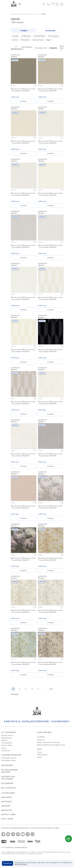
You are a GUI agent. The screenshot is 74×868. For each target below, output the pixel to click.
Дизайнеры (7, 765)
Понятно (8, 863)
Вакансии (6, 810)
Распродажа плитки (9, 758)
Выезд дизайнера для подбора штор (51, 745)
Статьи (40, 752)
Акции (39, 757)
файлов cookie (21, 864)
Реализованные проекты (10, 771)
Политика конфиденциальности (15, 828)
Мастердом (10, 847)
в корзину (23, 101)
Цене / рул (62, 48)
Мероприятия (42, 755)
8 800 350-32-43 (12, 721)
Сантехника (6, 751)
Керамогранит (7, 738)
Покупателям (44, 732)
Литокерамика (7, 743)
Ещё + (49, 40)
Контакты (6, 797)
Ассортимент (9, 732)
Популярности (41, 48)
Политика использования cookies (45, 828)
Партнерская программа (8, 778)
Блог (40, 749)
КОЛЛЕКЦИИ (39, 36)
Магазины (6, 802)
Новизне (53, 48)
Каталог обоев (7, 745)
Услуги (41, 737)
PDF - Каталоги (9, 788)
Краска (4, 748)
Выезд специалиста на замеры (48, 742)
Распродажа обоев (8, 760)
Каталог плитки (7, 735)
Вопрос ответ (9, 814)
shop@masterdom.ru (36, 721)
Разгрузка (41, 740)
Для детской (38, 40)
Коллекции (50, 31)
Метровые (25, 40)
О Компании (8, 793)
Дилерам (6, 806)
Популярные (53, 36)
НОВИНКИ (26, 36)
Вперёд (15, 694)
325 (51, 689)
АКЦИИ (15, 36)
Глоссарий (7, 819)
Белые (15, 40)
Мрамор (4, 740)
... (45, 689)
